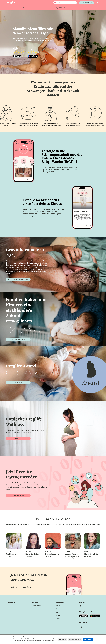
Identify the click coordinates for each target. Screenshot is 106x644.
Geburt (75, 8)
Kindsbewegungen (36, 606)
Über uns (58, 606)
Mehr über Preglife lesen (18, 339)
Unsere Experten (60, 609)
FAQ (57, 612)
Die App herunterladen (87, 3)
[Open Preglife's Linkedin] (84, 606)
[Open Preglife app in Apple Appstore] (19, 52)
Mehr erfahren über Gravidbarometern (18, 280)
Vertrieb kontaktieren (18, 495)
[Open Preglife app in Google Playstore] (34, 52)
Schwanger (11, 8)
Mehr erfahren (18, 382)
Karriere (58, 615)
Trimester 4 (95, 8)
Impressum (59, 622)
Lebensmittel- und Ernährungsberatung (60, 8)
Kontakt (58, 619)
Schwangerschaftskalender (24, 8)
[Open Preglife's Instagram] (80, 606)
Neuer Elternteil (84, 8)
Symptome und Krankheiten (41, 8)
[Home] (11, 602)
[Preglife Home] (11, 3)
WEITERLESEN (18, 439)
